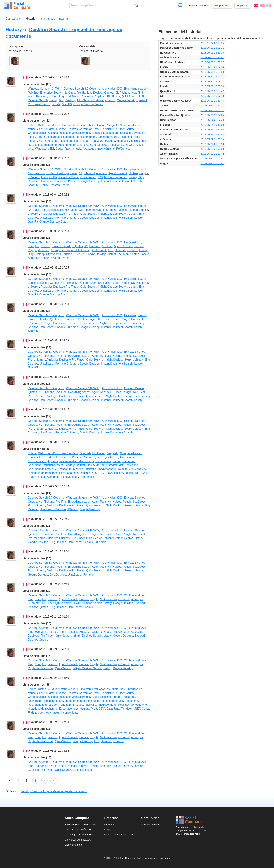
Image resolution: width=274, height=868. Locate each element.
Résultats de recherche (42, 145)
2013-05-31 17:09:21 (212, 77)
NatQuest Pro (72, 93)
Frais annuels (73, 149)
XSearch (110, 100)
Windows (41, 149)
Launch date (47, 129)
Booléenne (52, 141)
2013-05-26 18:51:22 (212, 110)
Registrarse (222, 6)
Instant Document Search (117, 181)
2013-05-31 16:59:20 (212, 86)
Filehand (125, 93)
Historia (31, 19)
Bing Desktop (67, 100)
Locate (56, 104)
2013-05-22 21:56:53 (212, 149)
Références (123, 149)
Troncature (97, 141)
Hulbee (53, 96)
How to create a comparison (80, 825)
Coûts (59, 149)
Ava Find (137, 93)
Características (37, 133)
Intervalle (122, 141)
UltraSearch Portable (90, 100)
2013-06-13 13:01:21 (212, 48)
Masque (110, 141)
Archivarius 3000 (112, 89)
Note (123, 125)
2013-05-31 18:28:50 (212, 72)
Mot (41, 141)
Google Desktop (127, 100)
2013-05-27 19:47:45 (212, 101)
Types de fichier (101, 461)
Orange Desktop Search (88, 104)
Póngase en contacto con (118, 835)
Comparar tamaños (197, 6)
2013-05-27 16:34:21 (212, 105)
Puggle (63, 96)
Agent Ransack (37, 96)
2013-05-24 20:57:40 (212, 120)
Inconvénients (106, 149)
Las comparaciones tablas (79, 835)
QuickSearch (129, 96)
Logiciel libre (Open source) (118, 129)
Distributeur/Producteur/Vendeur (58, 125)
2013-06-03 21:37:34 (212, 67)
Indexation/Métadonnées (75, 133)
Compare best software (78, 830)
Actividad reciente (151, 825)
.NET (51, 149)
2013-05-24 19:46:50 (212, 125)
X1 (117, 93)
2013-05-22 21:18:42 (212, 154)
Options (53, 133)
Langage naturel (108, 137)
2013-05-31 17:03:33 (212, 82)
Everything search (135, 89)
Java (140, 145)
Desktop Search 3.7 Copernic (82, 89)
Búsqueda (137, 6)
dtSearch (75, 96)
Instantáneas (47, 19)
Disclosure (110, 825)
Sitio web (85, 125)
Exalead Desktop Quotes (98, 93)
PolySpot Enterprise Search (45, 93)
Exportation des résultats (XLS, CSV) (112, 145)
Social (193, 820)
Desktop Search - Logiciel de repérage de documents (54, 791)
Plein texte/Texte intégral (102, 465)
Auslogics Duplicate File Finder (101, 96)
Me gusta (113, 125)
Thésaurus (53, 137)
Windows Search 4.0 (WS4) (45, 89)
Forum (41, 137)
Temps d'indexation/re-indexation (112, 133)
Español (256, 6)
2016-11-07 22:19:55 (212, 43)
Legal (107, 830)
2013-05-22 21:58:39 (212, 139)
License (61, 129)
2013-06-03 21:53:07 (212, 62)
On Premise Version (80, 129)
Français (269, 6)
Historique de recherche (73, 145)
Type (97, 129)
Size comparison (74, 845)
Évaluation (99, 125)
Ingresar (242, 6)
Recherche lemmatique (74, 141)
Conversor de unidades (78, 840)
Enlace (32, 125)
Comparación (14, 19)
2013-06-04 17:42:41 (212, 57)
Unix (31, 149)
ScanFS (67, 104)
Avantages (89, 149)
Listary (53, 100)
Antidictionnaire (139, 141)
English (262, 6)
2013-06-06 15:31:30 (212, 53)
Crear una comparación (180, 6)
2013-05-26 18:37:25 (212, 115)
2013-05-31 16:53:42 (212, 91)
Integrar (63, 19)
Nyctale (33, 77)
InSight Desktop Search (113, 177)
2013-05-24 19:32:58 (212, 135)
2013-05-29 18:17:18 (212, 96)
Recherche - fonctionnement (79, 137)
